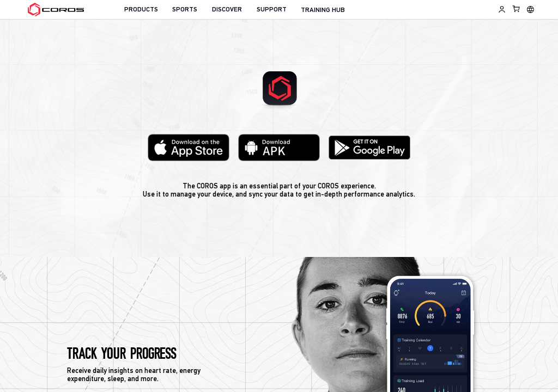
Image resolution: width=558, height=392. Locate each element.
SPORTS (185, 10)
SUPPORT (272, 10)
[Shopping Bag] (517, 9)
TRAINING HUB (323, 10)
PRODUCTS (141, 10)
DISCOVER (227, 10)
